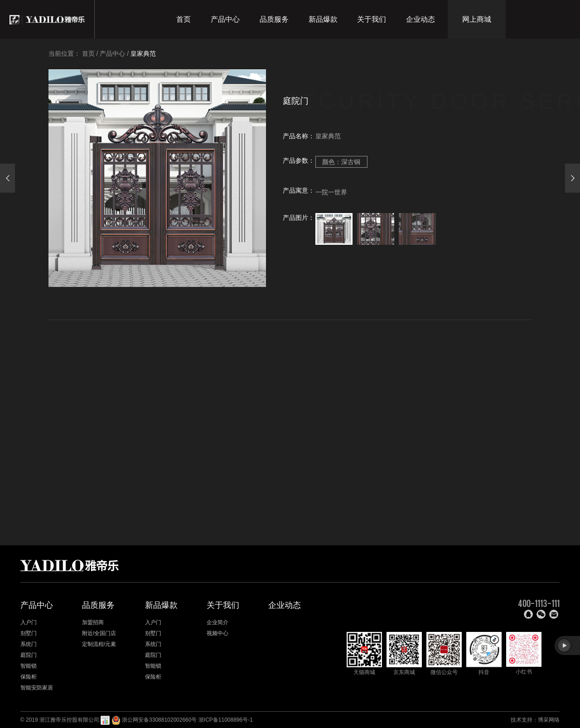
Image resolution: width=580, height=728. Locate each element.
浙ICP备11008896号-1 (226, 720)
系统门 (29, 644)
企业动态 (420, 19)
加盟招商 (93, 622)
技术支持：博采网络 (535, 720)
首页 (184, 19)
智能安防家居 (37, 688)
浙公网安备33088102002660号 (159, 720)
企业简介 (217, 622)
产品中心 (225, 19)
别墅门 (29, 633)
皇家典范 (143, 53)
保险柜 (29, 677)
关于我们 (372, 19)
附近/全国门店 (99, 633)
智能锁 (29, 666)
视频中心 (217, 633)
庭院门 (29, 655)
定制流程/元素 (99, 644)
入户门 (29, 622)
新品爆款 (323, 19)
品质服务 (274, 19)
